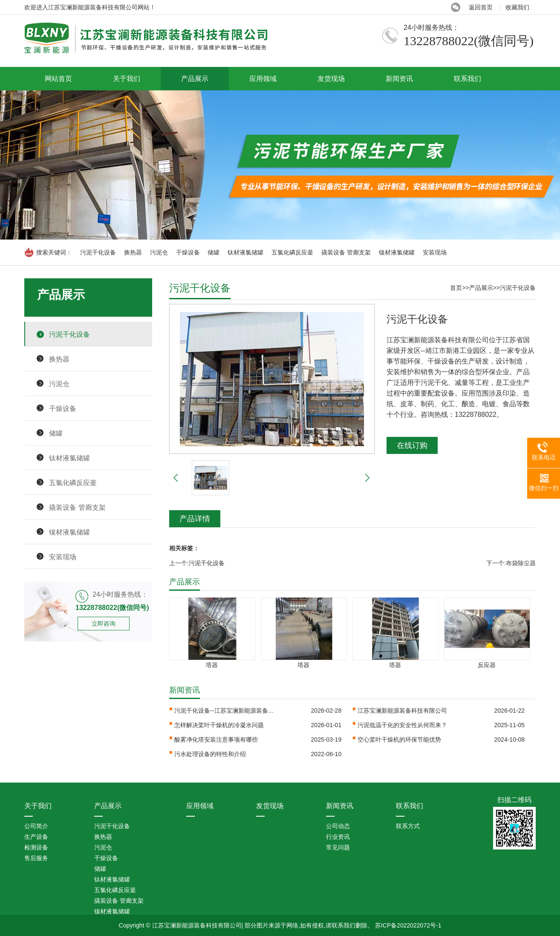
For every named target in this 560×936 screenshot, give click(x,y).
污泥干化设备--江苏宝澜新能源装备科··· (225, 711)
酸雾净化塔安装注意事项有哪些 (216, 740)
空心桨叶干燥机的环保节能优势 (399, 740)
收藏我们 (517, 7)
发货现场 (331, 79)
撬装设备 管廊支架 (346, 252)
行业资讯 (338, 837)
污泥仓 (159, 252)
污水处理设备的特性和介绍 (210, 754)
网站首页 (58, 79)
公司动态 (338, 826)
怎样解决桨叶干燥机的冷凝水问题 (219, 725)
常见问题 (338, 847)
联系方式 (408, 826)
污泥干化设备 (98, 252)
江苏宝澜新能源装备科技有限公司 (402, 711)
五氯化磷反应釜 (292, 252)
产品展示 (195, 79)
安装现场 (435, 252)
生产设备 (36, 837)
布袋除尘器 (521, 563)
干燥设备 (188, 252)
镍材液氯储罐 (397, 252)
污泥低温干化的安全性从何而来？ (402, 725)
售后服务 (36, 858)
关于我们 (127, 79)
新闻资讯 (399, 79)
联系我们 (468, 79)
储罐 (214, 252)
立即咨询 (104, 624)
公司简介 (36, 826)
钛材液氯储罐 (245, 252)
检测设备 (36, 847)
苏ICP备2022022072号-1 (408, 925)
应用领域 (263, 79)
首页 (456, 288)
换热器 (133, 252)
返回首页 (481, 7)
